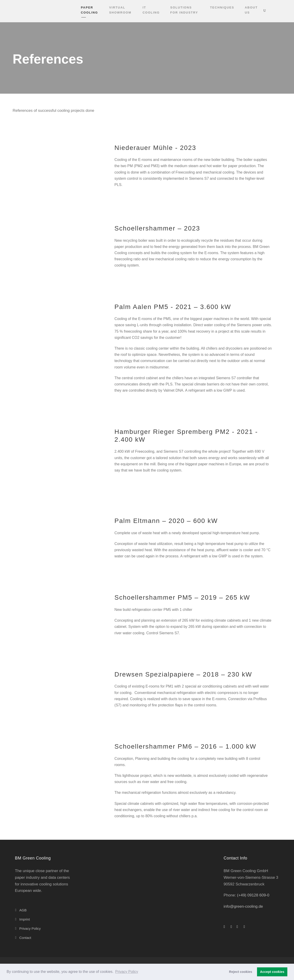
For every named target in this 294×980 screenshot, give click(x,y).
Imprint (25, 919)
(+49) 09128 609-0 (253, 895)
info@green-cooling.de (243, 906)
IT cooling (151, 10)
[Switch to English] (274, 11)
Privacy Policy (30, 928)
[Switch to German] (283, 11)
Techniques (222, 7)
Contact (25, 938)
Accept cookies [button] (272, 972)
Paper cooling (89, 10)
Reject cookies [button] (241, 972)
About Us (251, 10)
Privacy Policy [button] (127, 972)
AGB (23, 910)
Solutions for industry (184, 10)
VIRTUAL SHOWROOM (120, 10)
